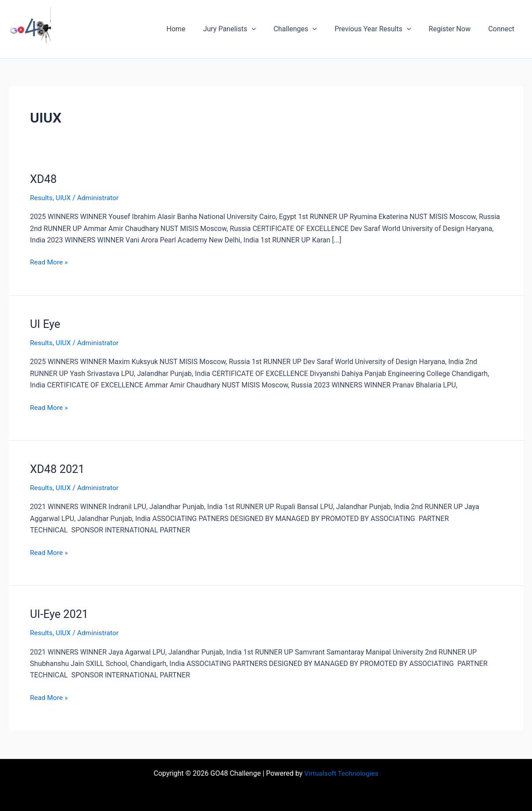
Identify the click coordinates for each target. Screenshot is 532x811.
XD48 (44, 179)
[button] (268, 29)
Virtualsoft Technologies (341, 772)
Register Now (455, 29)
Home (195, 29)
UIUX (64, 198)
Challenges (308, 29)
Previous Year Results (382, 29)
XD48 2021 (58, 469)
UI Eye (46, 324)
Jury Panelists (246, 29)
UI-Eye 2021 (60, 613)
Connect (503, 29)
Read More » (49, 261)
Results (42, 198)
